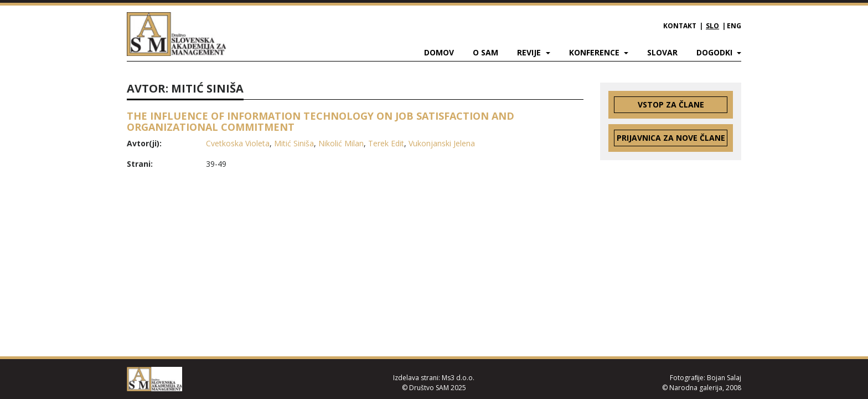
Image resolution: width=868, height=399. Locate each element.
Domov (439, 52)
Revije (530, 52)
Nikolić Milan (341, 143)
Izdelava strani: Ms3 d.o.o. (434, 378)
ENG (734, 26)
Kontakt (680, 26)
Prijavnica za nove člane (671, 138)
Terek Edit (386, 143)
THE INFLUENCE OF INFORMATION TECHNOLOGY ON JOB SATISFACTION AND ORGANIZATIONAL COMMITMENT (321, 121)
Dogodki (715, 52)
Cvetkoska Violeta (238, 143)
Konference (595, 52)
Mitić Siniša (294, 143)
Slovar (662, 52)
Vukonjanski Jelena (442, 143)
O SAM (485, 52)
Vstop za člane (671, 104)
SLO (712, 26)
